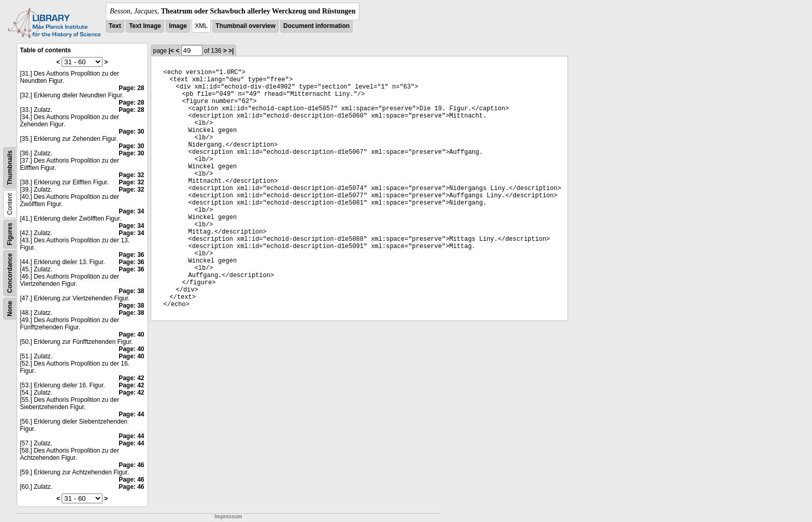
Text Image (145, 26)
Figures (10, 234)
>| (231, 51)
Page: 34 (131, 211)
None (10, 309)
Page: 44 (131, 414)
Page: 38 (131, 291)
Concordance (10, 273)
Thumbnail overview (245, 26)
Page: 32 (131, 175)
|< (171, 51)
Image (178, 26)
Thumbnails (10, 168)
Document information (316, 26)
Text (115, 26)
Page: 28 (131, 88)
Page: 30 (131, 132)
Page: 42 (131, 378)
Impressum (228, 517)
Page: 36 (131, 255)
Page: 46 (131, 465)
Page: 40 (131, 335)
